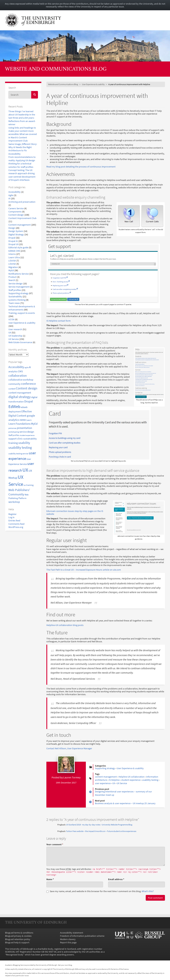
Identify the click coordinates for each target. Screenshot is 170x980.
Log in (11, 517)
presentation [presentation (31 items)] (24, 428)
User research (15, 329)
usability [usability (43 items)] (24, 443)
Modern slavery (68, 939)
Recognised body (15, 955)
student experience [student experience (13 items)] (27, 435)
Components (15, 212)
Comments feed (16, 524)
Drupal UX (13, 244)
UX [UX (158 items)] (25, 470)
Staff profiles (15, 290)
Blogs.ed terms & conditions (19, 933)
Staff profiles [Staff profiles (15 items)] (14, 435)
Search (12, 280)
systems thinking (17, 300)
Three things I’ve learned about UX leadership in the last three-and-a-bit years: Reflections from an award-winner (22, 118)
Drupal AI (13, 241)
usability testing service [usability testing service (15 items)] (18, 454)
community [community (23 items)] (14, 384)
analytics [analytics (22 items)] (13, 371)
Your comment (55, 844)
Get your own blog (65, 965)
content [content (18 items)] (12, 389)
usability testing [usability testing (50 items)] (20, 448)
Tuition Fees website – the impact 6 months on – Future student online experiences (101, 831)
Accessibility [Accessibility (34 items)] (16, 367)
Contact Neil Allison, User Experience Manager (69, 748)
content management (106, 777)
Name (50, 879)
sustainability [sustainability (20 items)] (30, 439)
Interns (12, 254)
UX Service (14, 339)
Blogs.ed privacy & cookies (18, 936)
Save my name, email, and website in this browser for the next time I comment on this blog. (100, 891)
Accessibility (15, 192)
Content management (20, 225)
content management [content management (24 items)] (20, 393)
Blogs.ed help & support (17, 943)
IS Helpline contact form (59, 321)
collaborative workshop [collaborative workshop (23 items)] (21, 380)
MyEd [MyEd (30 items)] (34, 424)
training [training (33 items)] (13, 443)
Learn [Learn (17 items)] (29, 420)
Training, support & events (22, 313)
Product (12, 277)
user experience (103, 783)
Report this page (68, 943)
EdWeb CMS (14, 251)
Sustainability (15, 297)
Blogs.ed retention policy (18, 939)
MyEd (11, 270)
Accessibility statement (72, 933)
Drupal (12, 238)
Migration (13, 267)
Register (12, 514)
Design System (16, 231)
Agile (11, 195)
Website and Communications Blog (56, 69)
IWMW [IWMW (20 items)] (23, 420)
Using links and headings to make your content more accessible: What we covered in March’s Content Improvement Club (23, 134)
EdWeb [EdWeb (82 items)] (14, 407)
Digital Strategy (16, 235)
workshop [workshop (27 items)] (14, 502)
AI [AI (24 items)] (30, 367)
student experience (131, 780)
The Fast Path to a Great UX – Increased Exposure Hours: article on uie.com (84, 570)
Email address (116, 879)
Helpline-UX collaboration (132, 777)
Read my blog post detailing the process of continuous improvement (81, 167)
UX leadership (15, 336)
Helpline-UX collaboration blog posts (65, 625)
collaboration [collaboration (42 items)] (18, 375)
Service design (16, 284)
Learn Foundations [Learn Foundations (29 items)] (19, 424)
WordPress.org (16, 527)
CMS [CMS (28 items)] (20, 371)
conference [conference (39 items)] (28, 384)
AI (9, 199)
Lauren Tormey (72, 777)
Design (12, 228)
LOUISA (12, 261)
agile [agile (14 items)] (26, 367)
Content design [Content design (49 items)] (27, 388)
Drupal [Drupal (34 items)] (29, 401)
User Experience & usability (22, 323)
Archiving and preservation (22, 202)
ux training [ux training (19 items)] (29, 485)
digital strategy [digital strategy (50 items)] (20, 397)
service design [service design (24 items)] (27, 432)
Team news (14, 303)
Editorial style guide (18, 248)
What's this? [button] (148, 891)
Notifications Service (19, 274)
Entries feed (14, 521)
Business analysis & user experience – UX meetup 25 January (125, 803)
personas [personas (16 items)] (12, 428)
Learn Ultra (14, 257)
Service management (19, 287)
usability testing (150, 780)
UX (10, 333)
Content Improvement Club (22, 218)
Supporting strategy (18, 293)
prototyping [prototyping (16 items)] (14, 432)
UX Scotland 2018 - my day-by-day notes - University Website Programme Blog (99, 825)
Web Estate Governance (20, 342)
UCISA (11, 319)
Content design (16, 215)
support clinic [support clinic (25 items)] (16, 439)
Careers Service (16, 208)
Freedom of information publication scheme (82, 936)
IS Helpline (114, 780)
